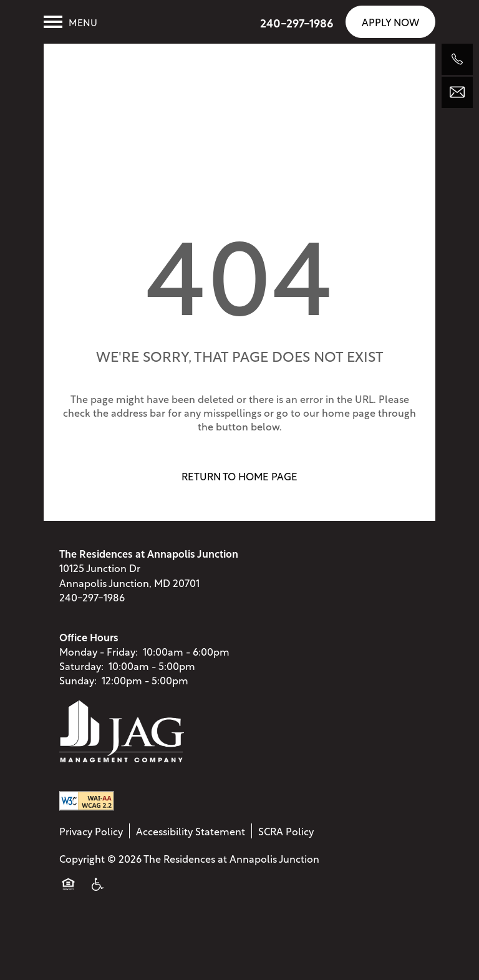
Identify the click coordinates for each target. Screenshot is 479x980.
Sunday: (78, 687)
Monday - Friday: (99, 658)
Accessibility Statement (191, 838)
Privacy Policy (91, 838)
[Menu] (70, 22)
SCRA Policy (286, 838)
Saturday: (81, 673)
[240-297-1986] (457, 59)
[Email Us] (457, 92)
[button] (390, 22)
